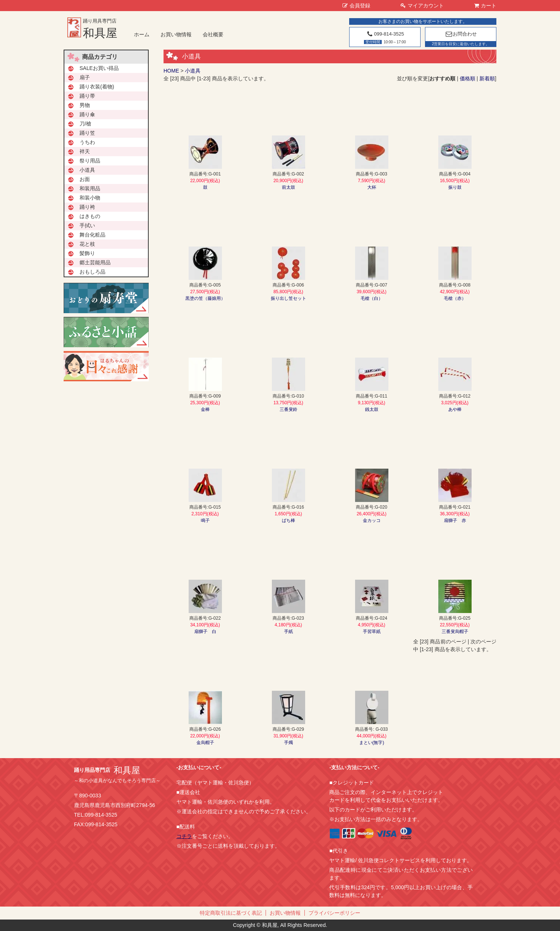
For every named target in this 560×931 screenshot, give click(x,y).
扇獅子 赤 (455, 520)
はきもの (90, 216)
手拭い (87, 225)
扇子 (85, 77)
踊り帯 (87, 96)
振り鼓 (455, 187)
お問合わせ (461, 34)
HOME (171, 71)
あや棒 (455, 409)
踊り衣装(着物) (97, 87)
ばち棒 (289, 520)
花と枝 (87, 244)
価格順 (468, 78)
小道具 (193, 71)
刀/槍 (85, 124)
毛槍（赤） (455, 298)
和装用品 (90, 188)
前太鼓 (289, 187)
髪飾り (87, 253)
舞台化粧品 (92, 235)
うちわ (87, 142)
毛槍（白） (372, 298)
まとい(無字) (372, 743)
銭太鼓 (372, 409)
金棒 (205, 409)
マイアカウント (422, 6)
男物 (85, 105)
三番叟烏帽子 (455, 632)
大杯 (372, 187)
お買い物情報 (176, 34)
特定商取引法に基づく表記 (231, 913)
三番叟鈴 (289, 409)
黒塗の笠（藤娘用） (205, 298)
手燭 (289, 743)
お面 (85, 179)
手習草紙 (372, 632)
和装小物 (90, 198)
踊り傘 (87, 114)
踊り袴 (87, 207)
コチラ (184, 836)
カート (485, 6)
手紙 (289, 632)
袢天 (85, 151)
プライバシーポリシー (334, 913)
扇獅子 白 (205, 632)
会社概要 (213, 34)
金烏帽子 (205, 743)
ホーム (142, 34)
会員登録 (356, 6)
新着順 (487, 78)
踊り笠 (87, 133)
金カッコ (372, 520)
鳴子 (205, 520)
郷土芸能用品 (95, 262)
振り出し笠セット (289, 298)
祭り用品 (90, 161)
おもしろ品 (92, 272)
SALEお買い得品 (99, 68)
